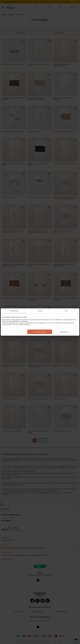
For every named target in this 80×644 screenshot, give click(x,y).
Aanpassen (65, 332)
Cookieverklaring (24, 324)
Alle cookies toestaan (40, 332)
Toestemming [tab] (14, 311)
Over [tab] (66, 311)
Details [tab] (40, 311)
